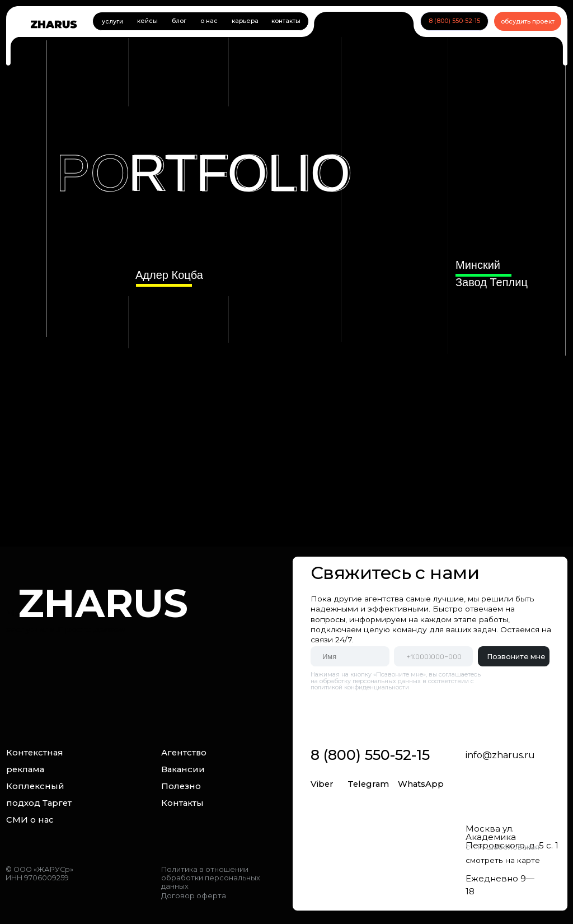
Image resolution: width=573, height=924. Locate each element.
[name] (350, 656)
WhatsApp (421, 784)
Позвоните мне (516, 657)
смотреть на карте (503, 860)
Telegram (368, 784)
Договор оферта (194, 896)
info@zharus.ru (500, 755)
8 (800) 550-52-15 (370, 755)
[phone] (433, 656)
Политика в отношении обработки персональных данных (211, 878)
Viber (322, 784)
